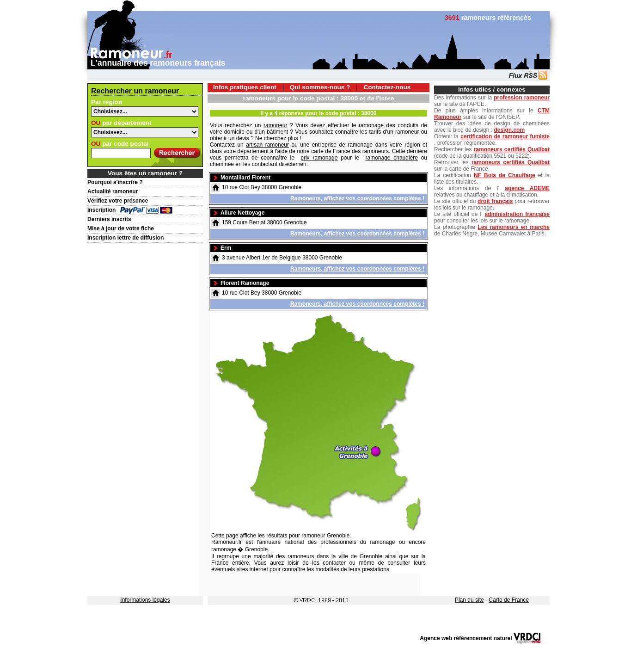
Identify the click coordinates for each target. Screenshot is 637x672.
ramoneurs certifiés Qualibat (512, 149)
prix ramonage (319, 158)
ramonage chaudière (392, 158)
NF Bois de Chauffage (505, 175)
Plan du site (469, 600)
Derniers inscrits (109, 219)
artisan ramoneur (267, 145)
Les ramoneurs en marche (514, 227)
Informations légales (145, 600)
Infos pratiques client (245, 87)
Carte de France (509, 600)
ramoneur (275, 125)
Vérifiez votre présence (118, 201)
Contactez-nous (387, 87)
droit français (495, 201)
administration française (517, 214)
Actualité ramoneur (113, 191)
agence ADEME (527, 188)
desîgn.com (509, 130)
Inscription (101, 210)
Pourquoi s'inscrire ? (115, 182)
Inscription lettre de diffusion (126, 238)
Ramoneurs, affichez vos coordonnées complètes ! (357, 198)
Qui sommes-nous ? (320, 87)
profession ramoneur (522, 98)
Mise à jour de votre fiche (121, 228)
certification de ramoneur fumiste (505, 136)
